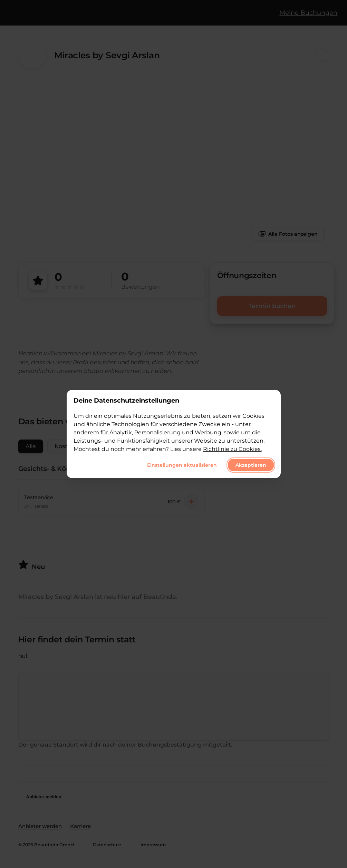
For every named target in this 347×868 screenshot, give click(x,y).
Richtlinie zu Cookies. (232, 449)
